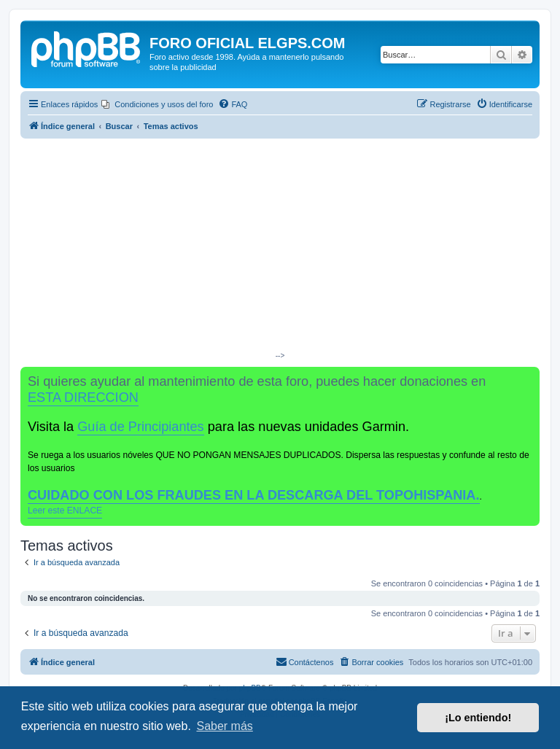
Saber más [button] (224, 726)
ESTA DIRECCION (83, 397)
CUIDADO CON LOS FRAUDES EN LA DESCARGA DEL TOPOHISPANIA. (254, 495)
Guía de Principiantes (140, 427)
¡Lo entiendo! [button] (478, 718)
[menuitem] (157, 104)
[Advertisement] (280, 248)
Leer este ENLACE (65, 511)
